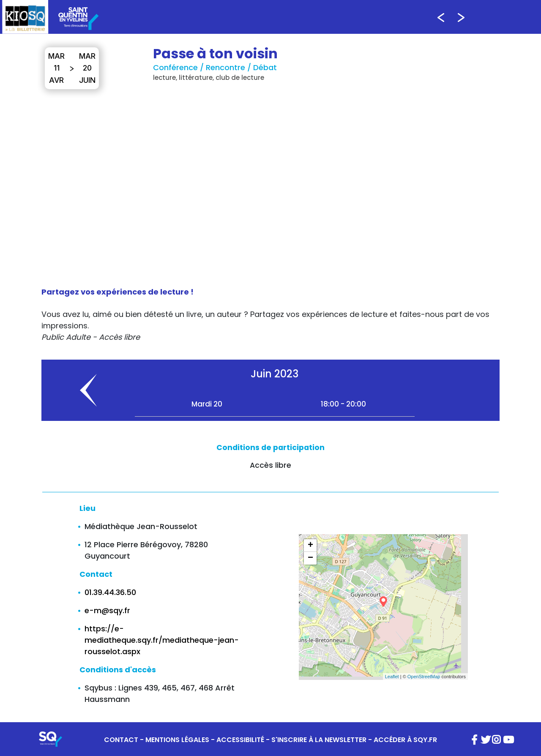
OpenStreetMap (424, 677)
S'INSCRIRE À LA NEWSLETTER (319, 740)
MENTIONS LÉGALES (177, 740)
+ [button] (310, 546)
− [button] (310, 558)
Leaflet (392, 677)
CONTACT (121, 740)
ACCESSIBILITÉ (240, 740)
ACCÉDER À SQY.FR (405, 740)
